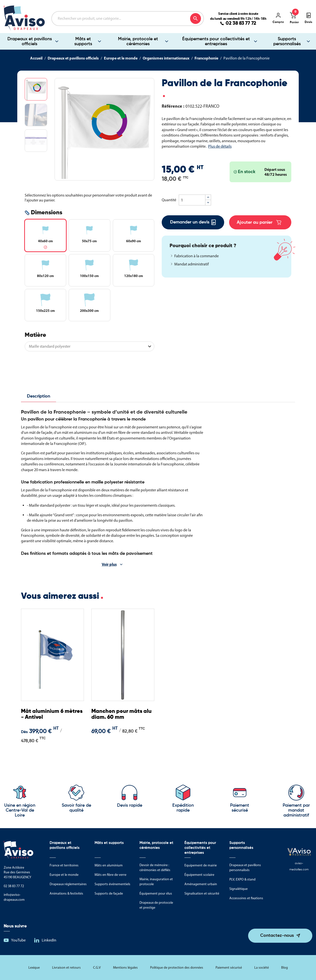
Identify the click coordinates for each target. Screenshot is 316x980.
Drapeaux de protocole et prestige (156, 905)
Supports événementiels (112, 884)
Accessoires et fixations (246, 898)
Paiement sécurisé (229, 968)
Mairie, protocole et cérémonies (138, 41)
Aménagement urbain (201, 884)
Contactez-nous (277, 936)
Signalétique (238, 889)
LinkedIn (49, 940)
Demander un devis (193, 222)
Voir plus (109, 564)
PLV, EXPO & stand (242, 879)
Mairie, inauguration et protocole (156, 882)
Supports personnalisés (287, 41)
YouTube (18, 940)
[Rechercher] (128, 19)
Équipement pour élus (156, 893)
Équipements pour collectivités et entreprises (216, 41)
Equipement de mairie (201, 865)
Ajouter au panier (259, 222)
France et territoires (64, 865)
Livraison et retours (66, 968)
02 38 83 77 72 (241, 23)
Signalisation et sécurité (202, 893)
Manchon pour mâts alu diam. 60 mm (121, 714)
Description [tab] (39, 396)
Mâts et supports (83, 41)
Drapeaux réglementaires (68, 884)
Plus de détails (220, 146)
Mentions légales (125, 968)
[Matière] (89, 346)
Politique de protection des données (177, 968)
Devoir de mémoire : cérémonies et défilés (155, 868)
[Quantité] (192, 200)
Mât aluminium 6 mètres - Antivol (52, 714)
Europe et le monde (64, 875)
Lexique (34, 968)
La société (262, 968)
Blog (285, 968)
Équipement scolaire (199, 875)
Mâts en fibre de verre (110, 875)
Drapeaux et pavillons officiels (30, 41)
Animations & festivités (66, 893)
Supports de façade (109, 893)
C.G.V (97, 968)
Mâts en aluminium (109, 865)
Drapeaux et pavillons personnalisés (245, 868)
